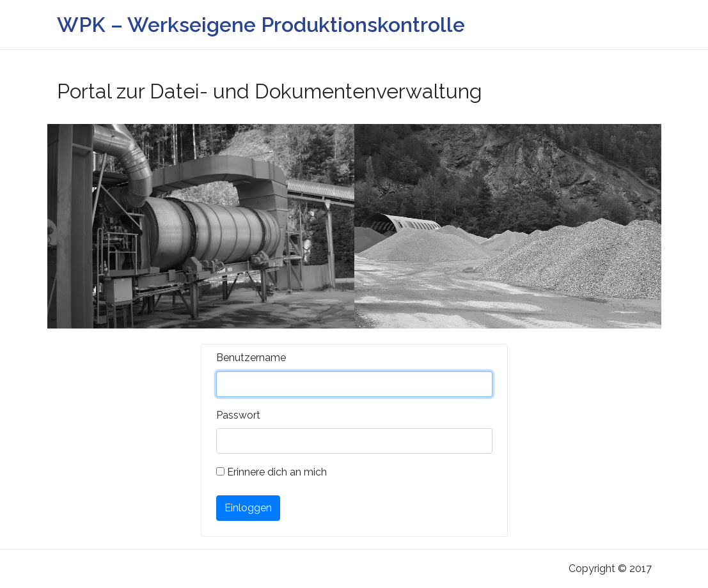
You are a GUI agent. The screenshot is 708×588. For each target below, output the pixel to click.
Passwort (238, 415)
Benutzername (251, 358)
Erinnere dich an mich (271, 472)
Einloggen (248, 508)
